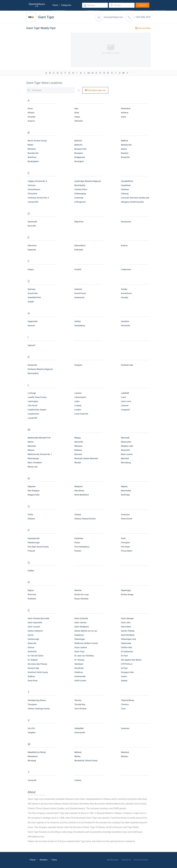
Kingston (78, 365)
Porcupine (125, 543)
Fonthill (78, 269)
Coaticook (79, 198)
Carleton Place (81, 189)
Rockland (32, 599)
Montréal (125, 458)
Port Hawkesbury (82, 547)
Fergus (31, 269)
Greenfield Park (34, 297)
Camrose (32, 185)
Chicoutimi (32, 194)
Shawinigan (80, 639)
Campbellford (127, 181)
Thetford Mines (128, 700)
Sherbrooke (126, 643)
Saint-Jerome (80, 623)
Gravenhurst (126, 293)
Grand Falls (33, 293)
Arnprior (31, 121)
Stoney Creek (33, 668)
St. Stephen (33, 660)
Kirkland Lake (127, 365)
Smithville (32, 652)
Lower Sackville (81, 414)
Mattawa (78, 446)
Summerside (80, 676)
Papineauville (34, 538)
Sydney (124, 681)
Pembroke (79, 538)
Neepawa (78, 486)
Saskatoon (79, 635)
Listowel (125, 405)
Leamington (33, 401)
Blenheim (32, 149)
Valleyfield (79, 728)
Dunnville (32, 226)
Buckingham (33, 161)
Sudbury (31, 676)
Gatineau (32, 289)
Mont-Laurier (127, 454)
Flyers (55, 5)
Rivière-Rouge (127, 594)
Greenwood (79, 297)
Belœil (30, 145)
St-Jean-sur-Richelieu (84, 656)
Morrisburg (126, 463)
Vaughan (32, 732)
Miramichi (125, 450)
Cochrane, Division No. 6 (38, 198)
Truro (123, 709)
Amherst (125, 113)
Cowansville (33, 202)
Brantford (32, 157)
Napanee (32, 486)
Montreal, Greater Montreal (86, 458)
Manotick (32, 446)
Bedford (124, 141)
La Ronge (32, 393)
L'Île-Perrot (32, 405)
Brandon (125, 153)
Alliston (31, 113)
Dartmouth (32, 222)
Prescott (31, 551)
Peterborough (34, 543)
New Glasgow (34, 491)
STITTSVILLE (127, 664)
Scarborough (33, 639)
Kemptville (32, 365)
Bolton (124, 149)
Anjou (124, 117)
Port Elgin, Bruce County (38, 547)
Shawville (32, 643)
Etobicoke (79, 250)
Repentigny (126, 590)
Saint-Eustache (81, 618)
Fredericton (126, 269)
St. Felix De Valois (35, 656)
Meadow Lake (127, 446)
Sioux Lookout (81, 647)
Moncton (78, 454)
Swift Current (80, 681)
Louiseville (32, 418)
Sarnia (31, 635)
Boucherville (33, 153)
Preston (78, 551)
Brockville (125, 157)
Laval (123, 397)
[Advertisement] (47, 50)
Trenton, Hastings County (39, 709)
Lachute (78, 393)
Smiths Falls (126, 647)
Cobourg (125, 194)
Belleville (78, 145)
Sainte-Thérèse (128, 631)
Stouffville (79, 668)
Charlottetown (34, 189)
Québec (31, 571)
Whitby (77, 756)
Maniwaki (125, 438)
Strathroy (79, 672)
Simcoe (31, 647)
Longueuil (125, 410)
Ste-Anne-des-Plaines (37, 664)
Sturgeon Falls (127, 672)
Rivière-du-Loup (82, 594)
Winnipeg (32, 761)
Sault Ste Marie (128, 635)
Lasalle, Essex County (37, 397)
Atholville (79, 121)
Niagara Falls (34, 495)
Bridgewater (80, 157)
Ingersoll (31, 345)
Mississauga (33, 458)
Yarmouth (32, 780)
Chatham (125, 189)
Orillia (30, 514)
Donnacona (126, 222)
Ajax (76, 108)
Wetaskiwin (33, 756)
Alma (77, 113)
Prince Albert (127, 551)
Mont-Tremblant (35, 463)
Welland (78, 752)
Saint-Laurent (34, 627)
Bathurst (78, 141)
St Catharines (127, 652)
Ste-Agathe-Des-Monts (131, 660)
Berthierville (126, 145)
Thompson (32, 704)
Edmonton (32, 245)
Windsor (125, 756)
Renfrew (78, 590)
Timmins (125, 704)
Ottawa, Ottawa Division (85, 519)
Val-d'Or (31, 728)
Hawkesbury (80, 325)
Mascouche (126, 442)
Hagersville (33, 321)
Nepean (124, 486)
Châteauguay (80, 194)
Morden (78, 463)
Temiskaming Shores (37, 700)
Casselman (126, 185)
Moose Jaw (33, 467)
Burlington (79, 161)
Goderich (78, 289)
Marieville (79, 442)
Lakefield (125, 393)
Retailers (44, 860)
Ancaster (32, 117)
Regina (31, 590)
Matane (31, 450)
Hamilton (125, 321)
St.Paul (124, 668)
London (78, 410)
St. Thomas (79, 660)
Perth (123, 538)
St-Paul (124, 656)
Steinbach (79, 664)
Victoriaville (80, 732)
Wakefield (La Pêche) (37, 752)
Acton (30, 108)
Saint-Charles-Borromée (38, 618)
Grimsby (125, 297)
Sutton (124, 676)
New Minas (79, 491)
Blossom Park (80, 149)
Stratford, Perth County (38, 672)
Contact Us (126, 860)
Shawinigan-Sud (128, 639)
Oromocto (125, 514)
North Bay (125, 495)
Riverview (32, 594)
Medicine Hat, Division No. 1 (40, 454)
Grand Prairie (80, 293)
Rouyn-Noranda (81, 599)
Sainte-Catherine (35, 631)
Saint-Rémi (126, 627)
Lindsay (78, 405)
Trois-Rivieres (80, 709)
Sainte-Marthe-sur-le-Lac (86, 631)
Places (33, 860)
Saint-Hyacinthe (35, 623)
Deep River (79, 222)
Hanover (31, 325)
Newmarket (126, 491)
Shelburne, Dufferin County (86, 643)
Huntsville (125, 325)
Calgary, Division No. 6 (37, 181)
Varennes (125, 728)
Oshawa (31, 519)
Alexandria (126, 108)
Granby (124, 289)
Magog (77, 438)
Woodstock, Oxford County (86, 761)
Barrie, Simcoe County (37, 141)
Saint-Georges (127, 618)
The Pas (78, 700)
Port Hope (125, 547)
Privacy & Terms (141, 860)
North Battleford (82, 495)
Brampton (79, 153)
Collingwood (80, 202)
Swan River (33, 681)
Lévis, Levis (126, 401)
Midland (78, 450)
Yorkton (78, 780)
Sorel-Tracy (79, 652)
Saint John (126, 623)
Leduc (77, 401)
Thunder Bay (80, 704)
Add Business (112, 860)
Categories (66, 5)
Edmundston (80, 245)
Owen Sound (127, 519)
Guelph (31, 302)
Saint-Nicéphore (82, 627)
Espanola (32, 250)
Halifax (78, 321)
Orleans (78, 514)
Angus (77, 117)
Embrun (124, 245)
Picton (77, 543)
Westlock (125, 752)
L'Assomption (80, 397)
